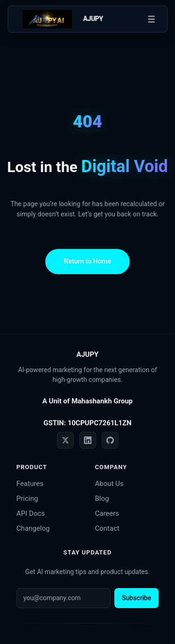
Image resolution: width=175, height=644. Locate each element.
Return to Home (87, 261)
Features (30, 484)
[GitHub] (110, 440)
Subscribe (136, 598)
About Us (109, 484)
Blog (102, 499)
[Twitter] (65, 440)
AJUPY (93, 19)
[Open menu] (151, 19)
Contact (107, 528)
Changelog (33, 528)
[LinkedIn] (88, 440)
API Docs (31, 513)
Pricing (27, 499)
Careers (107, 513)
